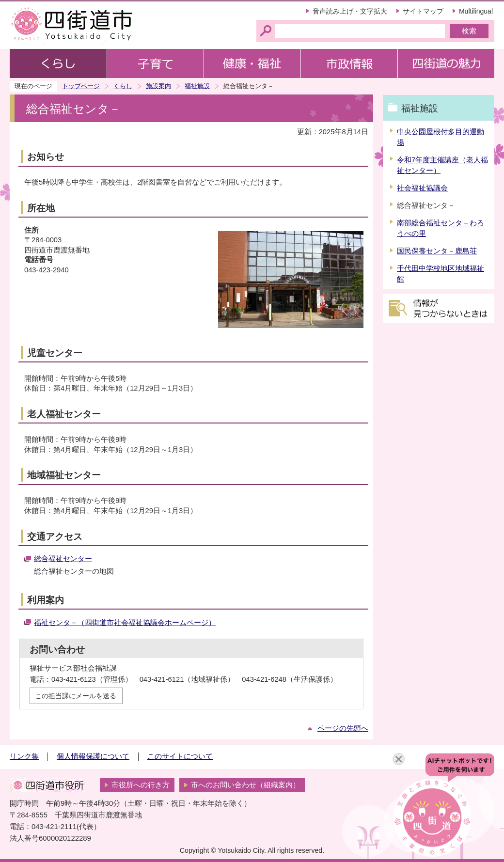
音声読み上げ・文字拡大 (350, 11)
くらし (123, 86)
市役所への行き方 (141, 785)
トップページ (81, 86)
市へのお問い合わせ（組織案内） (245, 785)
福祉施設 (197, 86)
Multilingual (476, 11)
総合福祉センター (63, 559)
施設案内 (158, 86)
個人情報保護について (93, 756)
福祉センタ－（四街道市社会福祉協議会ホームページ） (125, 623)
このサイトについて (180, 756)
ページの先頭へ (343, 728)
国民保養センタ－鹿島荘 (437, 251)
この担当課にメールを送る (76, 696)
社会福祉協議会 (422, 188)
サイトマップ (423, 11)
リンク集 (24, 756)
